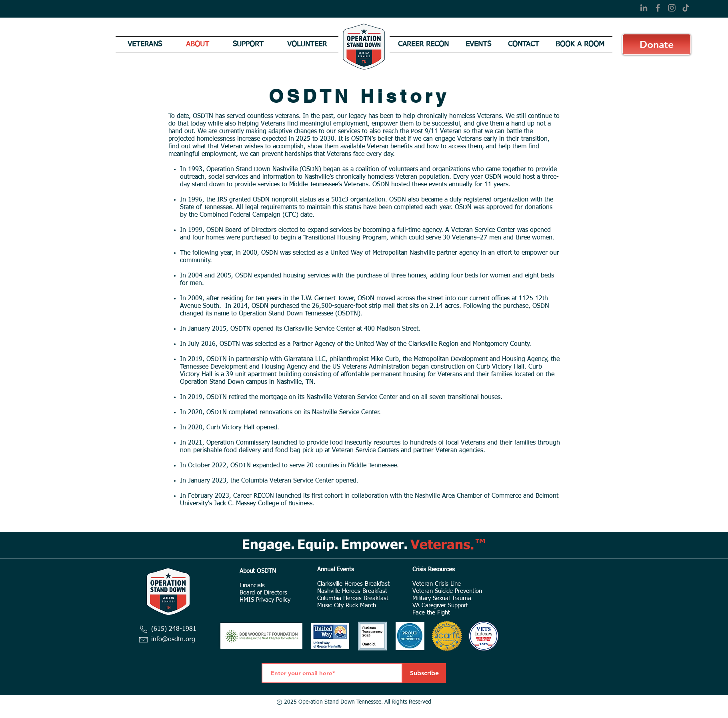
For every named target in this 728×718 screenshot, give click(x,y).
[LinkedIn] (644, 8)
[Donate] (657, 44)
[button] (145, 44)
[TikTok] (686, 8)
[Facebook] (658, 8)
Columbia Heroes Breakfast (353, 598)
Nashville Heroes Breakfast (352, 591)
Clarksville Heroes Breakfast (353, 584)
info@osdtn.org (173, 640)
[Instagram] (672, 8)
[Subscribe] (424, 673)
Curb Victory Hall (230, 428)
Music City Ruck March (347, 605)
